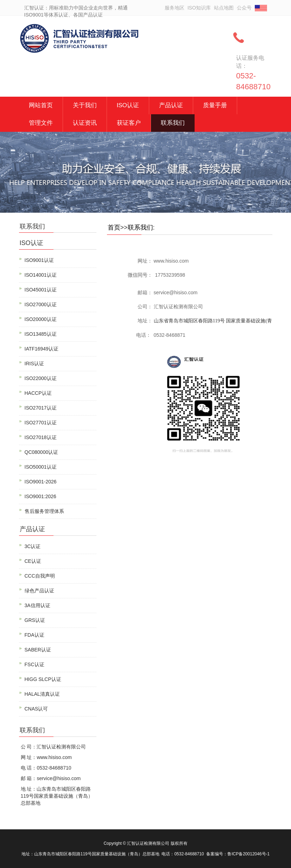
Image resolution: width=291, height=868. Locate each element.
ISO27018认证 (41, 437)
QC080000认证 (42, 452)
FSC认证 (34, 664)
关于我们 (85, 105)
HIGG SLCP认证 (43, 679)
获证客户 (129, 123)
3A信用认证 (37, 605)
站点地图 (224, 8)
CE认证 (33, 561)
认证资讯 (85, 123)
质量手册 (215, 105)
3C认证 (33, 546)
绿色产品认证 (39, 591)
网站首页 (41, 105)
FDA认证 (34, 635)
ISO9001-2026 (41, 482)
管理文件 (41, 123)
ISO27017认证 (41, 408)
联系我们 (173, 123)
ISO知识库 (199, 8)
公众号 (244, 8)
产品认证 (171, 105)
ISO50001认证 (41, 467)
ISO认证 (128, 105)
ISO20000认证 (41, 319)
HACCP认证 (38, 393)
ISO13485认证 (41, 334)
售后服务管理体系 (44, 511)
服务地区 (175, 8)
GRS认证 (35, 620)
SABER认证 (38, 650)
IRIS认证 (34, 364)
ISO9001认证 (39, 260)
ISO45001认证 (41, 290)
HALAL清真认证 (42, 694)
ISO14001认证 (41, 275)
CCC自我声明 (40, 576)
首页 (114, 227)
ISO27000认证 (41, 304)
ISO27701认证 (41, 423)
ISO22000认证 (41, 378)
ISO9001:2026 (40, 496)
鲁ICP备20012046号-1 (248, 854)
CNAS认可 (36, 709)
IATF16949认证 (42, 349)
